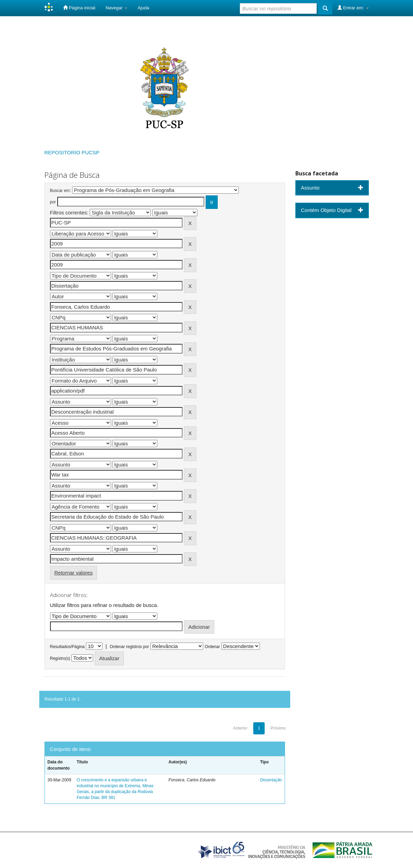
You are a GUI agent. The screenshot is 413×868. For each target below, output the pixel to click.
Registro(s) (60, 658)
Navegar (116, 8)
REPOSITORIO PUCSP (72, 152)
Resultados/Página (67, 647)
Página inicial (79, 8)
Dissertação (271, 780)
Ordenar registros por (129, 647)
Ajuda (143, 8)
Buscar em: (61, 191)
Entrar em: (353, 8)
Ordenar (212, 647)
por (53, 202)
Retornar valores (74, 573)
